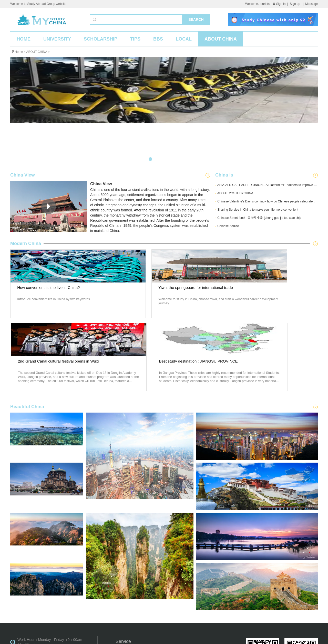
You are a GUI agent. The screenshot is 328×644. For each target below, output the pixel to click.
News (191, 576)
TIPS (135, 39)
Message (311, 4)
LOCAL (184, 39)
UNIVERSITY (57, 39)
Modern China (26, 243)
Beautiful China (27, 333)
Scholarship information (134, 584)
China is (224, 175)
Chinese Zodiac (227, 226)
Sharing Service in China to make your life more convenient (257, 210)
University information (133, 576)
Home (19, 52)
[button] (150, 159)
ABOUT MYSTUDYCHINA (234, 193)
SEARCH (196, 19)
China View (23, 175)
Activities (193, 584)
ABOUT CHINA (221, 39)
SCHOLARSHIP (101, 39)
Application (124, 592)
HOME (24, 39)
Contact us (195, 601)
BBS (158, 39)
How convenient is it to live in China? (46, 296)
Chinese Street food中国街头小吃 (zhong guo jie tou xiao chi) (258, 218)
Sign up (295, 4)
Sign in (279, 4)
